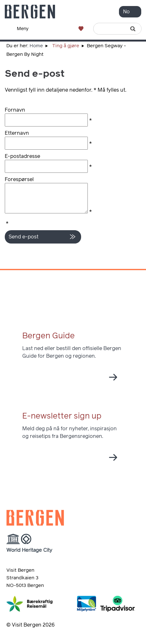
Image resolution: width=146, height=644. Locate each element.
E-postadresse (22, 156)
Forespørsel (19, 179)
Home (36, 46)
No (126, 12)
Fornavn (15, 110)
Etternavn (17, 133)
